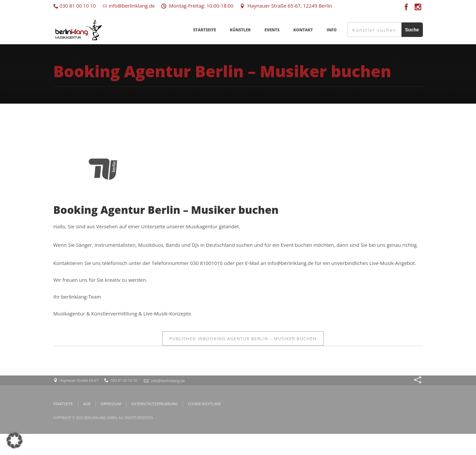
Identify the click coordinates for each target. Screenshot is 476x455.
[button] (15, 440)
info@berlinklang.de (128, 6)
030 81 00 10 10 (75, 6)
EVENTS (272, 30)
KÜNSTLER (240, 30)
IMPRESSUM (111, 404)
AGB (87, 404)
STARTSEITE (204, 30)
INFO (332, 30)
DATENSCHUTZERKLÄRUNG (154, 404)
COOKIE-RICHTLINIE (205, 404)
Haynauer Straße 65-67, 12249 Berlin (286, 6)
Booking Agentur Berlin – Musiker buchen (243, 339)
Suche (412, 30)
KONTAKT (303, 30)
